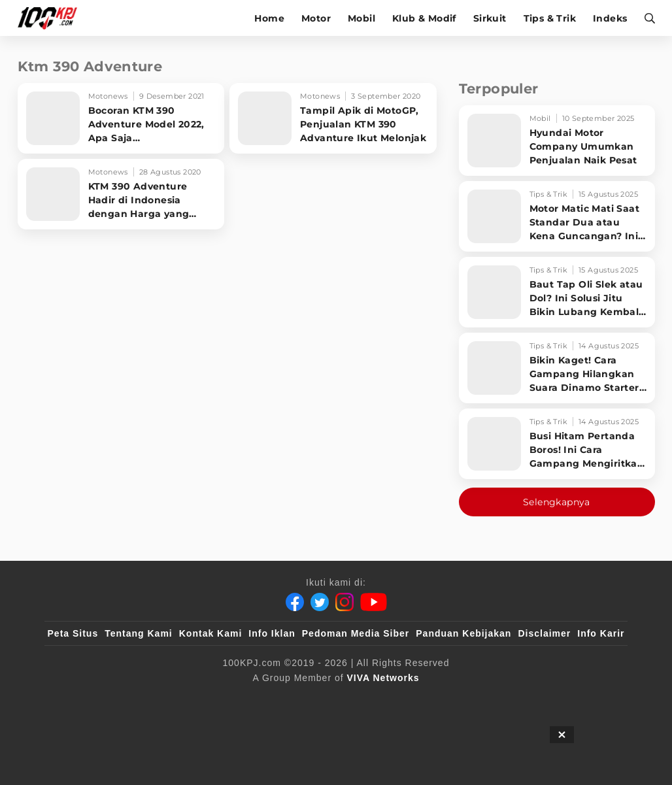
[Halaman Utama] (52, 18)
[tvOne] (362, 699)
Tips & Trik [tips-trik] (550, 18)
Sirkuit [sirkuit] (490, 18)
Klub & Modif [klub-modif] (424, 18)
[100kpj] (144, 699)
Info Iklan (272, 633)
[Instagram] (344, 602)
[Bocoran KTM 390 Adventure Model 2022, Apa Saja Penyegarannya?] (121, 118)
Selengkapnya (557, 502)
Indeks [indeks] (610, 18)
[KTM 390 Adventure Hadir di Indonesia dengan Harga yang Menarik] (121, 194)
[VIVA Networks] (383, 678)
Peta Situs (73, 633)
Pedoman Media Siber (356, 633)
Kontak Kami (211, 633)
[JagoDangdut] (595, 699)
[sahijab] (198, 699)
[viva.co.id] (83, 699)
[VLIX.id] (258, 699)
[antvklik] (462, 699)
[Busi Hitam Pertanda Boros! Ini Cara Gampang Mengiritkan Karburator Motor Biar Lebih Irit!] (557, 444)
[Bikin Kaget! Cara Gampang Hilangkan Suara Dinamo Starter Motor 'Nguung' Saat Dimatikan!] (557, 368)
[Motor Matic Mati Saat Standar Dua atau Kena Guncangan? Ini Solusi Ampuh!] (557, 216)
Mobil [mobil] (361, 18)
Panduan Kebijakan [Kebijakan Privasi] (463, 633)
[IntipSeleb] (526, 699)
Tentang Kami (139, 633)
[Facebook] (295, 602)
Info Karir (601, 633)
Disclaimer (544, 633)
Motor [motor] (316, 18)
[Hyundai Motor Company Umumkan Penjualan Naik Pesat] (557, 141)
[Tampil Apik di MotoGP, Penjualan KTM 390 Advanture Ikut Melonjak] (333, 118)
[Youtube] (374, 602)
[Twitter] (320, 602)
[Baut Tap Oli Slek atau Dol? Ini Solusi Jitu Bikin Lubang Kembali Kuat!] (557, 292)
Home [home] (269, 18)
